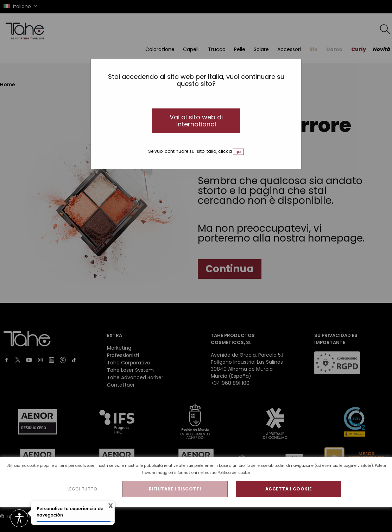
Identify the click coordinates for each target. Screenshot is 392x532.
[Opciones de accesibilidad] (19, 519)
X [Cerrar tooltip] (109, 506)
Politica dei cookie (234, 473)
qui (238, 152)
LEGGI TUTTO (83, 489)
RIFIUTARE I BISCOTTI (175, 489)
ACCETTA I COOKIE (289, 489)
